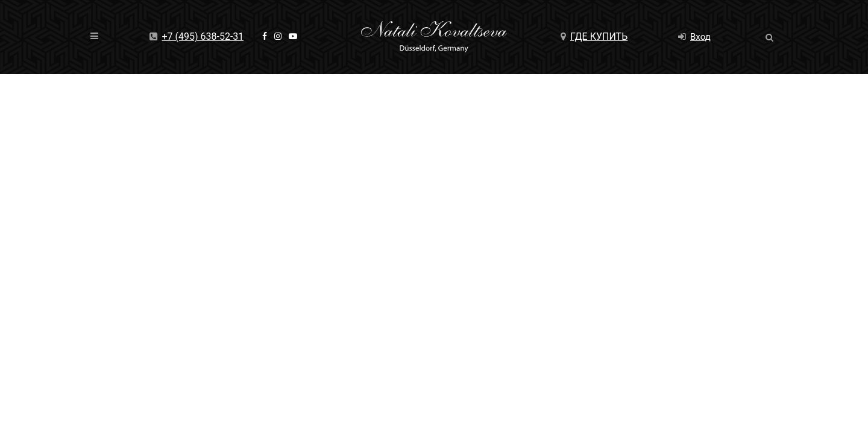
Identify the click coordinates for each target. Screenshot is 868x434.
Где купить (594, 36)
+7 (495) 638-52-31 (197, 36)
